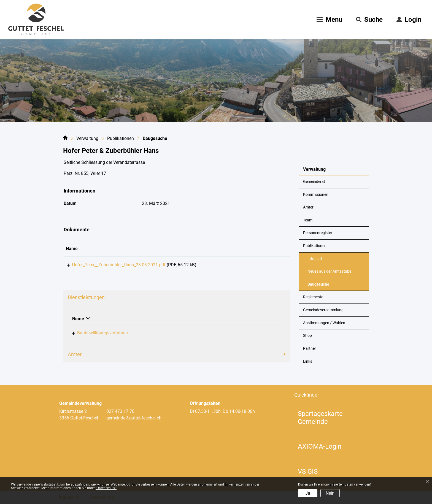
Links (308, 361)
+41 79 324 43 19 (239, 335)
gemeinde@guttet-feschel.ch (134, 418)
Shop (307, 336)
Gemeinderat (314, 182)
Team (308, 220)
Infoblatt (315, 259)
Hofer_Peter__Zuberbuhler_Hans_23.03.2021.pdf (113, 265)
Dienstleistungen (86, 299)
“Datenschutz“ (106, 488)
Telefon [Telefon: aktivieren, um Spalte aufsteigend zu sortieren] (230, 321)
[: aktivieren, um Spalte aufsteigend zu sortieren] (270, 249)
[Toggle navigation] (329, 20)
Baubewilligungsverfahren (98, 335)
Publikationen (315, 246)
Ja (308, 493)
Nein (330, 493)
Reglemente (313, 297)
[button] (369, 20)
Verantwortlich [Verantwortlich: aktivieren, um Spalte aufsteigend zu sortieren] (179, 321)
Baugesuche (321, 286)
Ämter (308, 207)
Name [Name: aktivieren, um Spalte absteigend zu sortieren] (78, 321)
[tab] (177, 299)
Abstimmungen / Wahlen (324, 323)
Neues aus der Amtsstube (329, 271)
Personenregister (318, 233)
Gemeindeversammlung (323, 310)
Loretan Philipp (179, 335)
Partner (310, 349)
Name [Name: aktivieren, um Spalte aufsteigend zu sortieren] (72, 249)
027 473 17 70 (120, 411)
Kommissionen (316, 195)
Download (270, 266)
